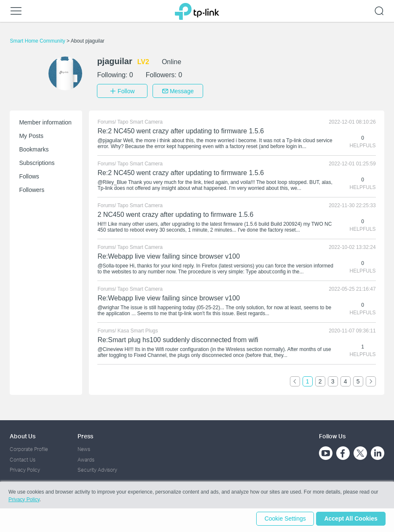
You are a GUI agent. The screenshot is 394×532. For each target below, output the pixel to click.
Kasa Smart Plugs (138, 329)
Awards (86, 458)
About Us (23, 435)
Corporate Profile (29, 448)
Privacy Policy (25, 469)
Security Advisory (97, 469)
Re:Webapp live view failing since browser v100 (169, 255)
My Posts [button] (31, 135)
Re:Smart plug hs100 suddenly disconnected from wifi (178, 339)
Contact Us (23, 458)
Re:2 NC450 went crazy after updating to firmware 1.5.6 (181, 130)
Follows (29, 175)
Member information (45, 121)
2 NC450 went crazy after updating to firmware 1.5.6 (175, 213)
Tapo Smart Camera (140, 121)
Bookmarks (34, 148)
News (84, 448)
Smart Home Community (38, 41)
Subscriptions (37, 162)
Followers (32, 189)
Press (85, 435)
